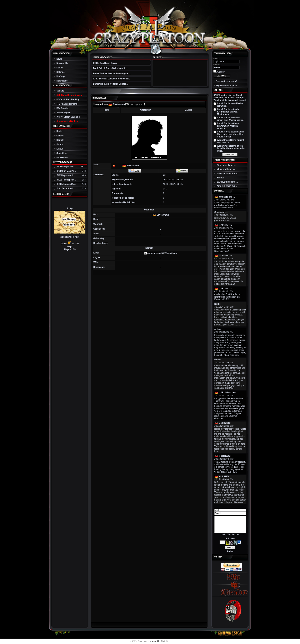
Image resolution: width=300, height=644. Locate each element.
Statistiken (62, 153)
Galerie (60, 136)
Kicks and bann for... (227, 169)
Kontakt (60, 140)
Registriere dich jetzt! (226, 86)
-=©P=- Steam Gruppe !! (68, 117)
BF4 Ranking (63, 108)
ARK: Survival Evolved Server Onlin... (112, 79)
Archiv (230, 551)
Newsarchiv (62, 63)
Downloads (62, 81)
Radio (59, 131)
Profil (107, 110)
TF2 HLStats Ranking (67, 104)
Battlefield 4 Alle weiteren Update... (110, 84)
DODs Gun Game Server (105, 63)
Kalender (61, 72)
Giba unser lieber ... (226, 165)
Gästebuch (146, 110)
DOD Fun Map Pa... (66, 171)
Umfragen (61, 76)
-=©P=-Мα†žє (225, 225)
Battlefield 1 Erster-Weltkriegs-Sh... (111, 68)
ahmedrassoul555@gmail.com (162, 253)
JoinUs (60, 144)
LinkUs (60, 149)
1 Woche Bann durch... (228, 174)
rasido (217, 304)
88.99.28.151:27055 (70, 237)
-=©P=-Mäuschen (227, 392)
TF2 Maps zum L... (66, 175)
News (59, 59)
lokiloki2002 (225, 423)
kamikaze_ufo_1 (227, 197)
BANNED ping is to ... (227, 182)
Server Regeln (63, 113)
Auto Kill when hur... (227, 186)
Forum (60, 68)
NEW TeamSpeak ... (67, 180)
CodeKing (166, 641)
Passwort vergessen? (226, 81)
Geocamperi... (221, 212)
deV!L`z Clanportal (138, 641)
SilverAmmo (119, 104)
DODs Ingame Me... (67, 184)
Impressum (62, 158)
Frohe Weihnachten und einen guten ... (112, 74)
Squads (60, 91)
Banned (221, 178)
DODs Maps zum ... (66, 167)
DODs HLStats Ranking (68, 100)
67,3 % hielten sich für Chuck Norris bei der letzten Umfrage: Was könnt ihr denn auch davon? (230, 98)
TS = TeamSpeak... (66, 189)
